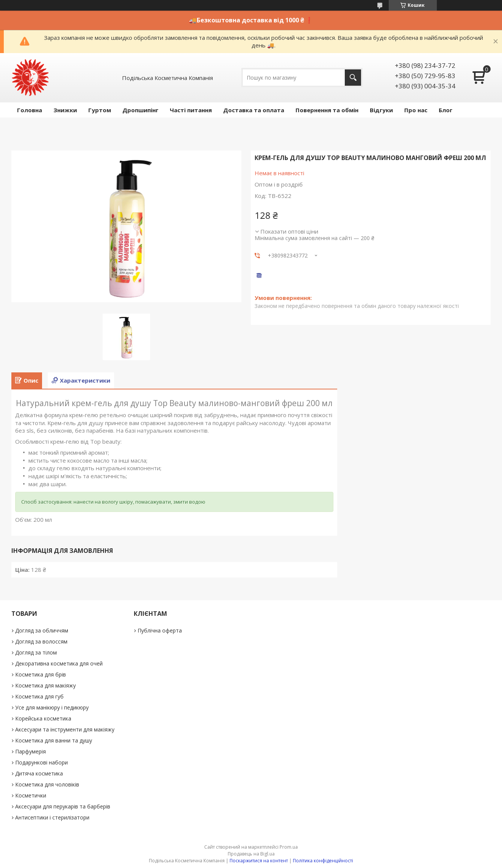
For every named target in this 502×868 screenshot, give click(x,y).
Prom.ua (289, 847)
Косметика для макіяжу (45, 685)
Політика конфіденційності (323, 861)
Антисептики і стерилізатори (52, 817)
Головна (30, 110)
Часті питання (191, 110)
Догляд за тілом (36, 652)
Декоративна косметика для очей (59, 663)
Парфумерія (30, 751)
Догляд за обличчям (42, 630)
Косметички (31, 795)
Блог (446, 110)
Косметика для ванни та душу (54, 740)
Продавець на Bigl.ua (251, 854)
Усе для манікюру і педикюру (52, 707)
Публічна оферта (160, 630)
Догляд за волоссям (41, 641)
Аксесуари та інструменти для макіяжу (65, 729)
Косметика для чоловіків (47, 784)
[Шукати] (353, 78)
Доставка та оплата (254, 110)
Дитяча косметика (39, 773)
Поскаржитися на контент (259, 861)
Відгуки (381, 110)
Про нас (416, 110)
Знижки (65, 110)
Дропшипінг (140, 110)
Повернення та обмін (327, 110)
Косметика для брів (41, 674)
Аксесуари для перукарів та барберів (63, 806)
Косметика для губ (39, 696)
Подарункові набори (41, 762)
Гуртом (100, 110)
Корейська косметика (43, 718)
